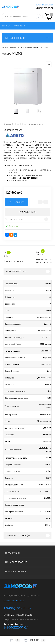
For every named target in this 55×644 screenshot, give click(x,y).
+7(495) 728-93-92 (45, 8)
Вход (38, 4)
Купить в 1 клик (27, 212)
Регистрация (48, 4)
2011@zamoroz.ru (22, 615)
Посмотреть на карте (14, 600)
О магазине (20, 26)
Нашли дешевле (15, 219)
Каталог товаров (27, 38)
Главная (6, 26)
